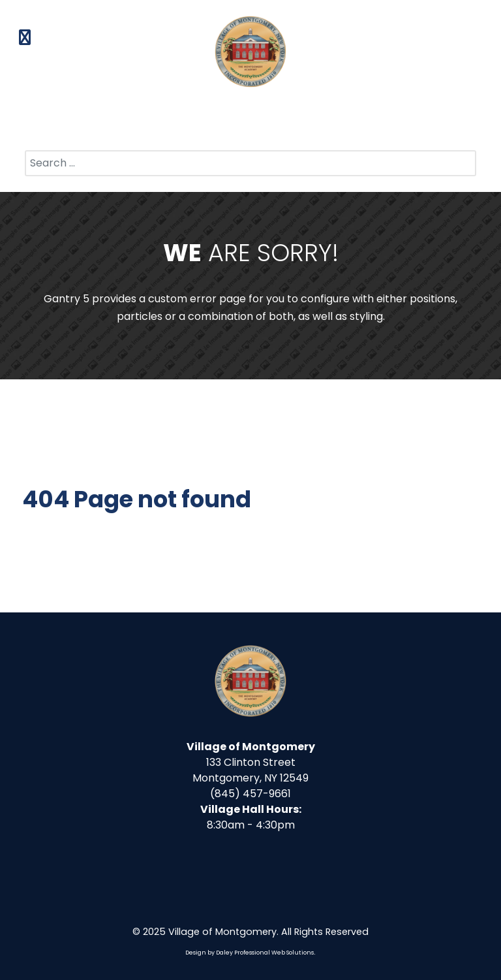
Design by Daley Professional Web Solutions (250, 953)
